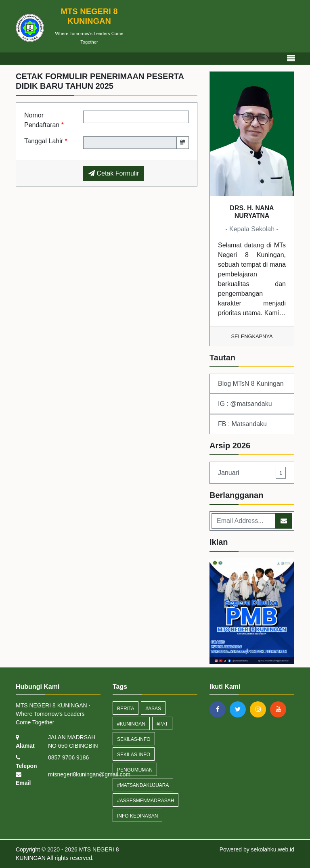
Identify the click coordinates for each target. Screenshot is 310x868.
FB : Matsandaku (242, 424)
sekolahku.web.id (273, 849)
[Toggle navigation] (291, 59)
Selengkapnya (252, 336)
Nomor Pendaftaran (44, 120)
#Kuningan (131, 724)
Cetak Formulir (114, 173)
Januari (252, 473)
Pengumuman (135, 770)
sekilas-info (134, 739)
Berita (126, 709)
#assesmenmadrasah (146, 801)
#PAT (162, 724)
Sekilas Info (134, 755)
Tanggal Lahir (46, 141)
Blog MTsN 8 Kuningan (251, 384)
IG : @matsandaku (245, 404)
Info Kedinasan (137, 816)
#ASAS (153, 709)
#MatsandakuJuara (143, 785)
